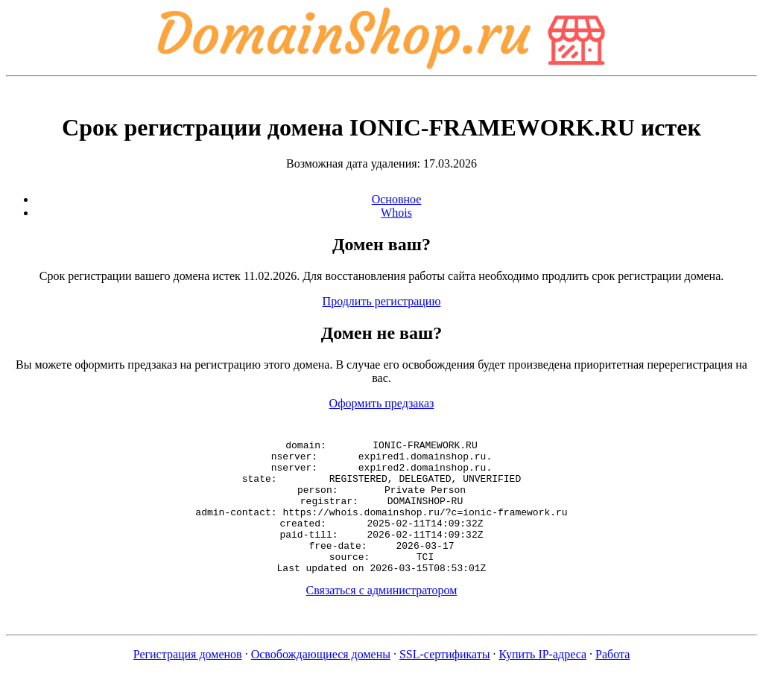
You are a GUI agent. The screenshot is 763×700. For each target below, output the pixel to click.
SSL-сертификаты (445, 681)
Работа (612, 681)
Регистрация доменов (188, 681)
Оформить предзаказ (382, 403)
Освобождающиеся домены (321, 681)
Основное (397, 199)
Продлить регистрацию (382, 301)
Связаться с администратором (382, 617)
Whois (396, 213)
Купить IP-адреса (543, 681)
